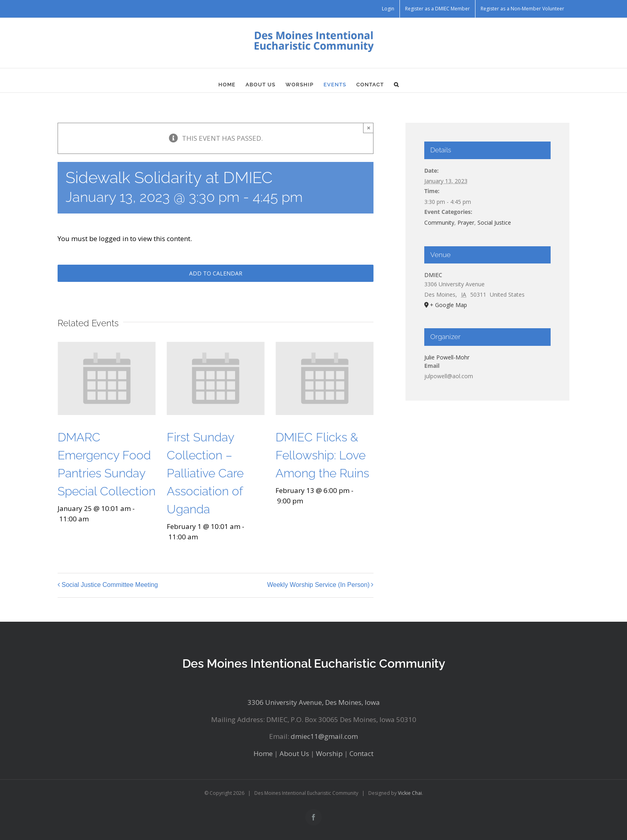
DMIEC (433, 275)
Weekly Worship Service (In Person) (318, 585)
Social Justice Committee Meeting (110, 585)
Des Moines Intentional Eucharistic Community (314, 663)
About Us (294, 753)
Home (263, 753)
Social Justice (494, 222)
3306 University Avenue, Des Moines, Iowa (314, 702)
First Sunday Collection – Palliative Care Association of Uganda (205, 473)
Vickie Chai (410, 793)
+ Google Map (448, 305)
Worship (329, 753)
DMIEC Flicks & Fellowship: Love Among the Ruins (322, 455)
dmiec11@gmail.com (324, 736)
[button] (396, 84)
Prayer (466, 222)
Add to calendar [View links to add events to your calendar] (216, 273)
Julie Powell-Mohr (447, 357)
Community (439, 222)
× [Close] (369, 128)
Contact (361, 753)
